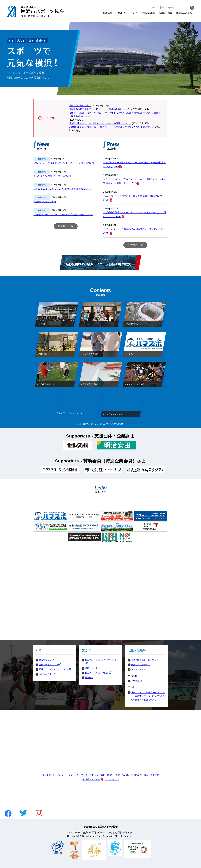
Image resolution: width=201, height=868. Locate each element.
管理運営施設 (148, 13)
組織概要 (107, 13)
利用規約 (155, 775)
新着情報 (42, 159)
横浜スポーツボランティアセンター (100, 660)
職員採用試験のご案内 (80, 106)
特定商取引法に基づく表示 (135, 775)
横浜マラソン (44, 660)
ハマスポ (134, 681)
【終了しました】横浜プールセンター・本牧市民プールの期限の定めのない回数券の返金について (148, 696)
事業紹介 (120, 13)
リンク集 (46, 775)
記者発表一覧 (135, 245)
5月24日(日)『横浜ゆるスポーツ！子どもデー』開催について (64, 163)
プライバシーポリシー (64, 775)
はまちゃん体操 (138, 669)
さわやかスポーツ (47, 674)
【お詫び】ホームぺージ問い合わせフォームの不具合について (100, 123)
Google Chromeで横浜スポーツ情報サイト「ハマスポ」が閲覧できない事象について (111, 127)
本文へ (155, 7)
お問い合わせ (113, 775)
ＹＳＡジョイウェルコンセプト (71, 414)
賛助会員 (89, 678)
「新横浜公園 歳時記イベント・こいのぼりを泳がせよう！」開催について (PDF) (135, 214)
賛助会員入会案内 (185, 13)
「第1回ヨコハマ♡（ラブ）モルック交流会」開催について (63, 215)
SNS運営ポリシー (91, 779)
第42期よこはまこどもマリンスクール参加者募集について (63, 189)
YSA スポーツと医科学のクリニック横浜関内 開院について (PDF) (133, 198)
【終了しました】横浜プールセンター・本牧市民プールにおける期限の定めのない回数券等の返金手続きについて (115, 114)
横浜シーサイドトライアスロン (52, 669)
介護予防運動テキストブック (145, 660)
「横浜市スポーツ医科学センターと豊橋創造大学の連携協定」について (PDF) (135, 165)
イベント (133, 13)
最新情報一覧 (66, 226)
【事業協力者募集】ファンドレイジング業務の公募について (99, 109)
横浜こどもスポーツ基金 (95, 673)
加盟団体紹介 (166, 13)
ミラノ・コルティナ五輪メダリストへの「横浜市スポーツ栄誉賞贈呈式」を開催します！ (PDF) (135, 181)
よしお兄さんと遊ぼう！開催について (52, 176)
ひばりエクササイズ (140, 665)
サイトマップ (112, 779)
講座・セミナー (92, 668)
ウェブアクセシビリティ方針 (91, 775)
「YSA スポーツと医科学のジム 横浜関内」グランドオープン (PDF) (134, 231)
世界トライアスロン (47, 665)
